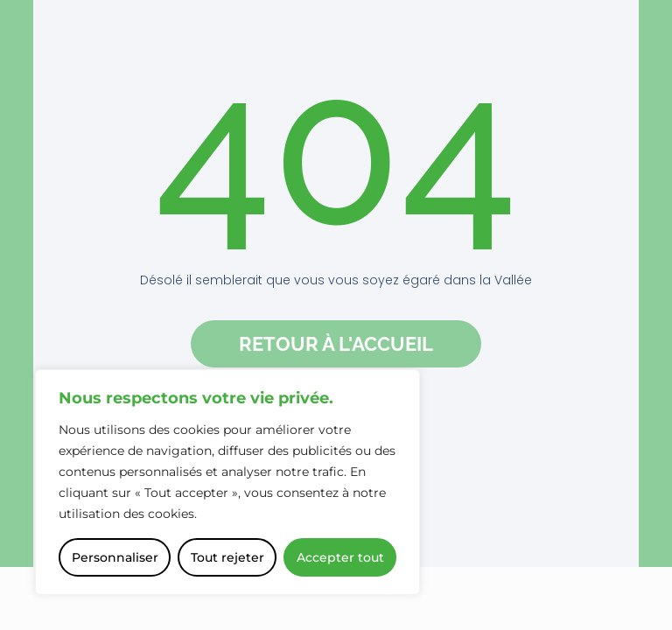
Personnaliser (115, 557)
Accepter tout (340, 557)
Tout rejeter (227, 557)
